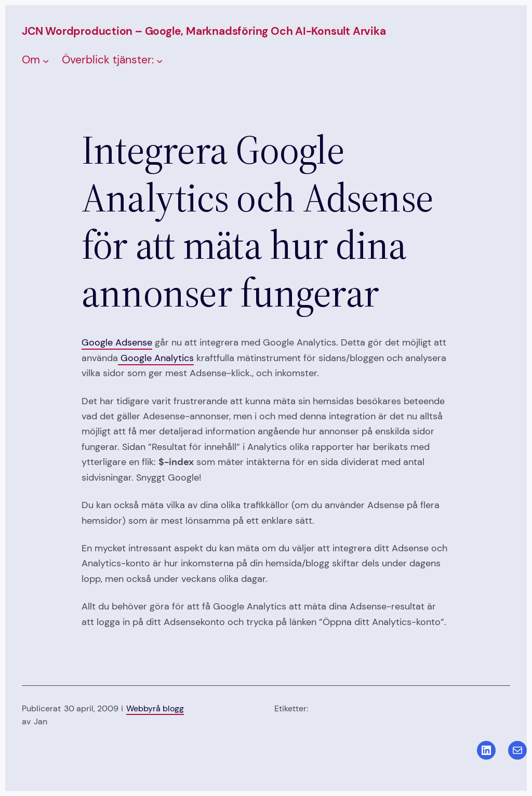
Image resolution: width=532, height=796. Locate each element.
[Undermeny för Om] (46, 61)
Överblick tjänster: (108, 60)
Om (31, 60)
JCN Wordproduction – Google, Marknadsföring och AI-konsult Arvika (204, 31)
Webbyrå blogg (155, 709)
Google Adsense (117, 342)
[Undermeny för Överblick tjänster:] (159, 61)
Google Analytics (156, 358)
